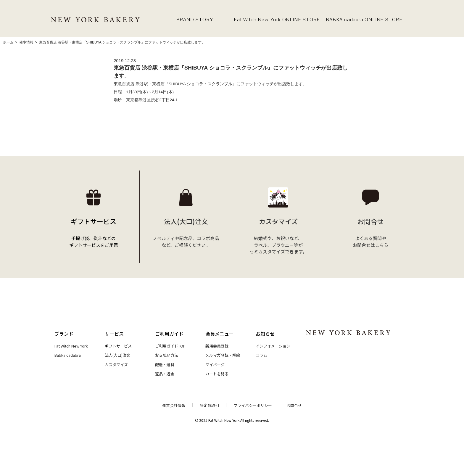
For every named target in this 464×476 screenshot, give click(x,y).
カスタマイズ (116, 365)
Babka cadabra (68, 355)
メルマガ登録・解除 (223, 355)
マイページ (215, 365)
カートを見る (217, 374)
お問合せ (294, 405)
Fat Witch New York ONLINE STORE (277, 20)
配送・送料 (165, 365)
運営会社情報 (174, 405)
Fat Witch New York (71, 346)
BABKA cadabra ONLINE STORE (364, 20)
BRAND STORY (195, 20)
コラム (261, 355)
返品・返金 (165, 374)
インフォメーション (273, 346)
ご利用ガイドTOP (170, 346)
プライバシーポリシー (253, 405)
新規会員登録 (217, 346)
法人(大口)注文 (117, 355)
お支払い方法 (167, 355)
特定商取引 (209, 405)
